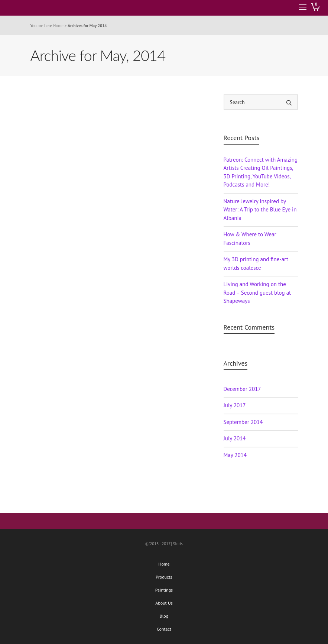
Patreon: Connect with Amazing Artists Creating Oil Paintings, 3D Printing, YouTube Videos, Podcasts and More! (261, 172)
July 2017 (235, 405)
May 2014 (235, 455)
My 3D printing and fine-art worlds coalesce (256, 263)
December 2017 (242, 389)
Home (58, 26)
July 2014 (235, 438)
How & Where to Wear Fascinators (250, 239)
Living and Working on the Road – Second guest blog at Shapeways (257, 292)
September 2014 (243, 422)
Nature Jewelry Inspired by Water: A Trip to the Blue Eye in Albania (260, 210)
